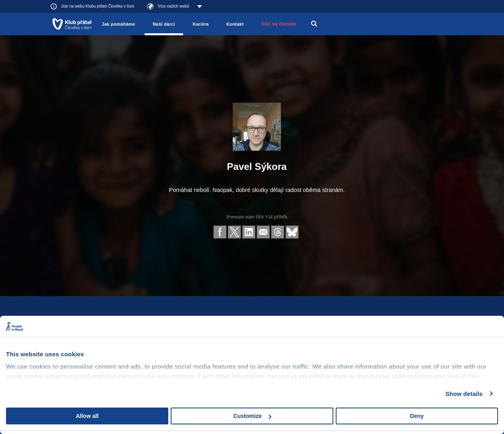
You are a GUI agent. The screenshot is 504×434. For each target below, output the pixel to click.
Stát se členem (279, 24)
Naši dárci (164, 24)
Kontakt (235, 24)
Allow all (87, 416)
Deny (417, 416)
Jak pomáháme (118, 24)
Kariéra (201, 24)
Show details (464, 394)
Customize (252, 416)
